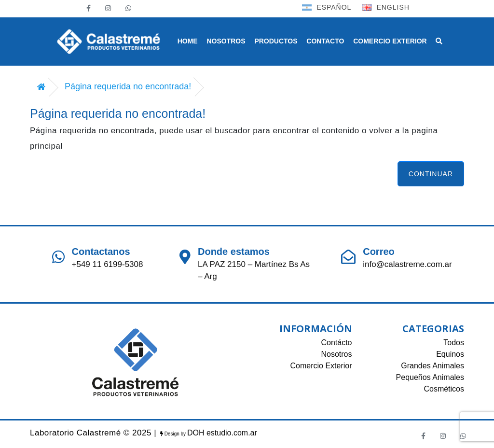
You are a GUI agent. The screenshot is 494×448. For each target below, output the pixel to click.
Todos (454, 343)
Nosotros (336, 354)
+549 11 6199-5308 (108, 264)
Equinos (450, 354)
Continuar (431, 174)
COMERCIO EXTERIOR (390, 41)
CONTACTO (325, 41)
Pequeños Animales (430, 377)
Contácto (336, 343)
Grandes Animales (432, 366)
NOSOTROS (226, 41)
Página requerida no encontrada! (128, 86)
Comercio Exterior (321, 366)
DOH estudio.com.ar (222, 433)
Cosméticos (444, 389)
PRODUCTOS (276, 41)
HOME (188, 41)
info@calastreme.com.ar (407, 264)
